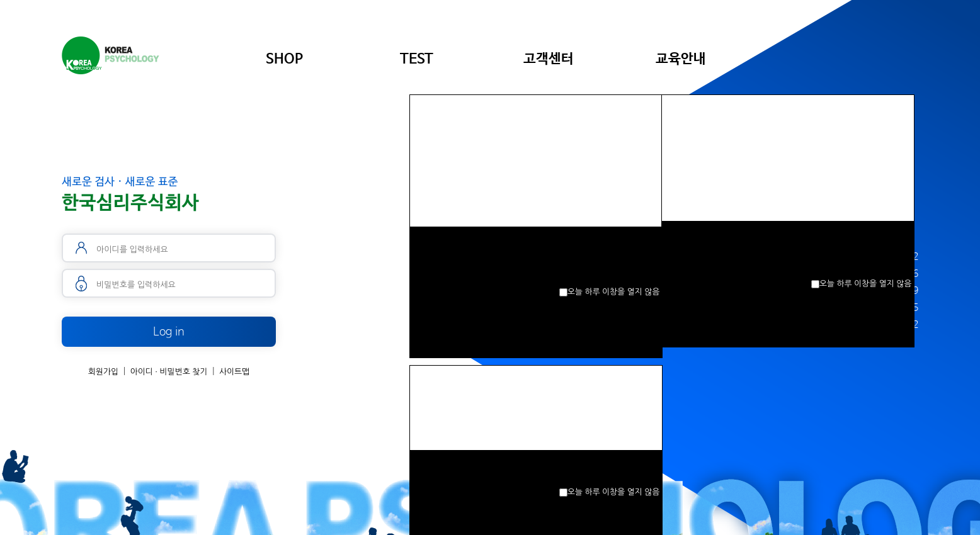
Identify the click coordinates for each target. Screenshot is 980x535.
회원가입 (103, 372)
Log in (169, 332)
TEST (417, 59)
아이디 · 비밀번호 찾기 (169, 372)
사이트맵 (234, 372)
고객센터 (549, 59)
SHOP (284, 59)
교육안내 (681, 59)
